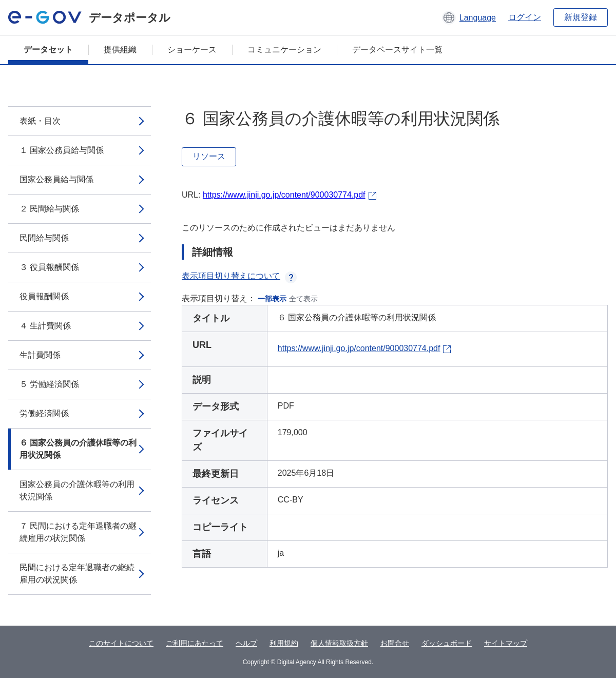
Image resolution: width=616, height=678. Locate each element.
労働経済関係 (44, 413)
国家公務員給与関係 (56, 179)
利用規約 (284, 643)
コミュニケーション (284, 50)
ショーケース (192, 50)
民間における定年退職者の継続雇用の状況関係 (77, 574)
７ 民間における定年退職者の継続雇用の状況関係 (78, 532)
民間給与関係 (44, 238)
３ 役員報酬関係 (49, 267)
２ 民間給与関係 (49, 209)
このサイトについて (121, 643)
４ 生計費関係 (45, 326)
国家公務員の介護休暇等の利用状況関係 (77, 490)
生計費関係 (40, 355)
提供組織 (120, 50)
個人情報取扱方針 (339, 643)
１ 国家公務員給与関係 (62, 150)
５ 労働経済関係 (49, 384)
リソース (209, 156)
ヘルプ (246, 643)
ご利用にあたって (195, 643)
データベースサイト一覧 (397, 50)
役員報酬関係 (44, 296)
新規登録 (581, 17)
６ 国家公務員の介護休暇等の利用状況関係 (78, 449)
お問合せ (395, 643)
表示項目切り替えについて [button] (239, 276)
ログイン (525, 17)
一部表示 (272, 299)
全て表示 (303, 299)
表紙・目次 (40, 121)
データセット (48, 50)
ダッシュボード (447, 643)
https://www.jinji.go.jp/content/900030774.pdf (284, 195)
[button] (469, 17)
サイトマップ (506, 643)
